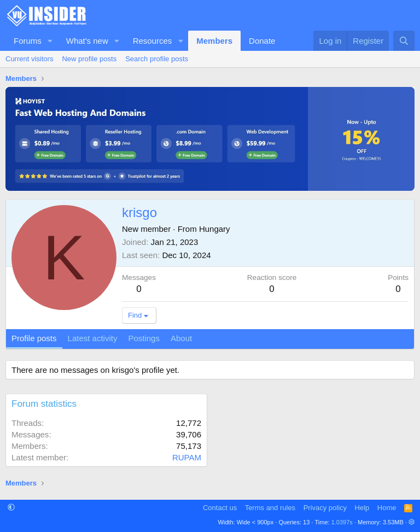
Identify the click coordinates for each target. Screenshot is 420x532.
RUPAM (187, 457)
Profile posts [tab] (34, 338)
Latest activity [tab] (93, 338)
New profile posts (89, 59)
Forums (28, 41)
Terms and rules (270, 508)
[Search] (404, 41)
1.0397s (342, 522)
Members (214, 41)
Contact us (220, 508)
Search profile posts (157, 59)
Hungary (215, 229)
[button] (50, 41)
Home (387, 508)
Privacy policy (325, 508)
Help (362, 508)
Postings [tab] (144, 338)
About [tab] (181, 338)
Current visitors (29, 59)
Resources (153, 41)
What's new (87, 41)
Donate (262, 41)
